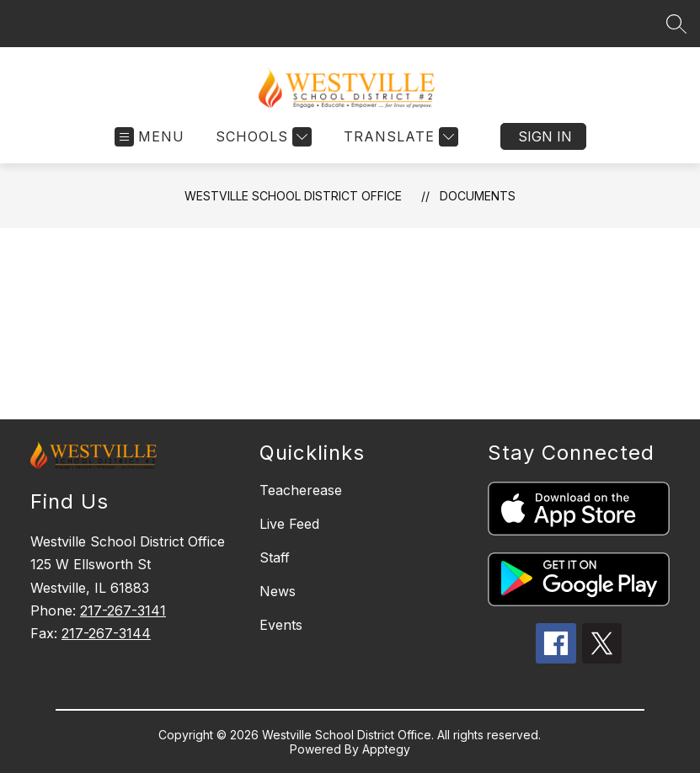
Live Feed (289, 524)
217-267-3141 (123, 610)
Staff (275, 557)
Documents (478, 196)
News (278, 591)
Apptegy (386, 749)
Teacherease (301, 490)
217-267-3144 (106, 633)
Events (281, 625)
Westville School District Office (293, 196)
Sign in (545, 136)
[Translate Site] (399, 137)
